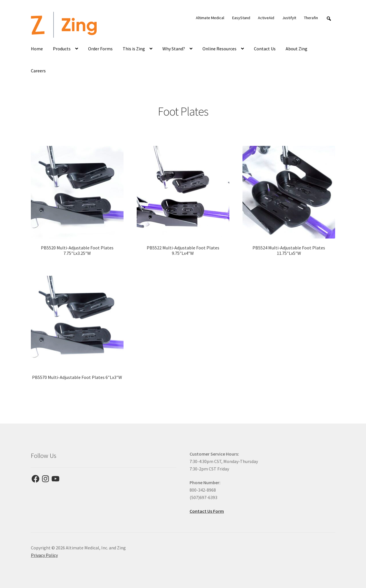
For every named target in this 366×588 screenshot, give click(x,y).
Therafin (311, 18)
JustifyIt (289, 18)
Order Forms (100, 49)
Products (62, 49)
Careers (38, 71)
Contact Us (265, 49)
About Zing (297, 49)
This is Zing (134, 49)
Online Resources (219, 49)
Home (37, 49)
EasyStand (241, 18)
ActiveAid (266, 18)
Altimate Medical (210, 18)
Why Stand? (174, 49)
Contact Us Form (207, 511)
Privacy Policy (44, 555)
